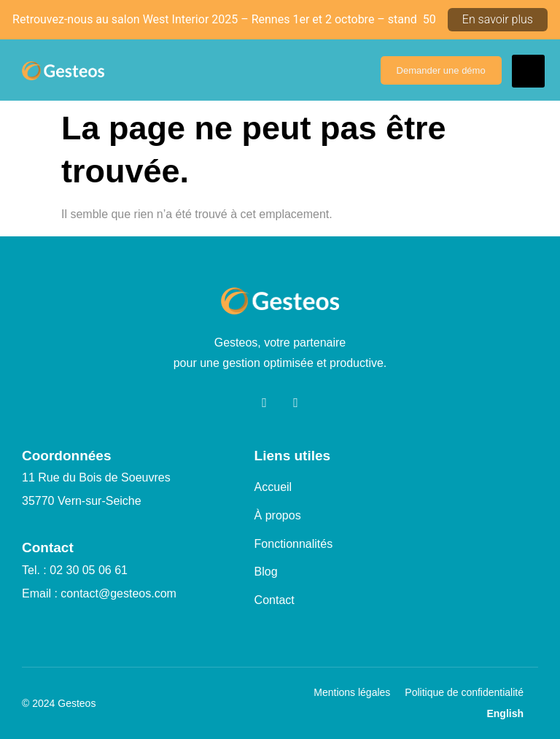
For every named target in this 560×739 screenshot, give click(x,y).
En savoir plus (498, 19)
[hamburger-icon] (528, 71)
